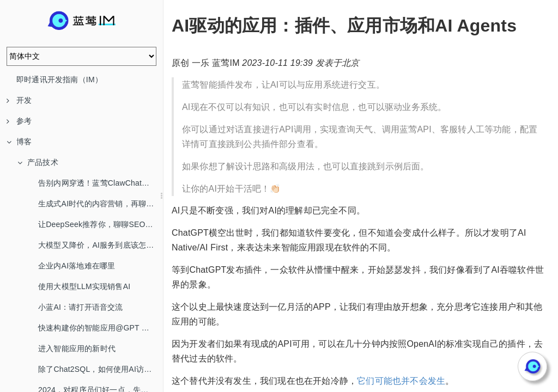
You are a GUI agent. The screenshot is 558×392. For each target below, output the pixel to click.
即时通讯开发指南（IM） (59, 79)
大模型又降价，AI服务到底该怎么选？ (101, 245)
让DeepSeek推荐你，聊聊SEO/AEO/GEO (101, 224)
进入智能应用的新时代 (77, 348)
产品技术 (38, 162)
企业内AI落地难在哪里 (77, 266)
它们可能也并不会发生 (401, 381)
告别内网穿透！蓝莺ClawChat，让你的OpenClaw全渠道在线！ (101, 183)
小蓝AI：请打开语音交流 (81, 307)
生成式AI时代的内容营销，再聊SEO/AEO (101, 204)
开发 (19, 100)
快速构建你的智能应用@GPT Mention (101, 328)
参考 (19, 121)
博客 (19, 142)
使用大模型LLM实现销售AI (84, 286)
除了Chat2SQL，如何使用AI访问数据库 (101, 369)
